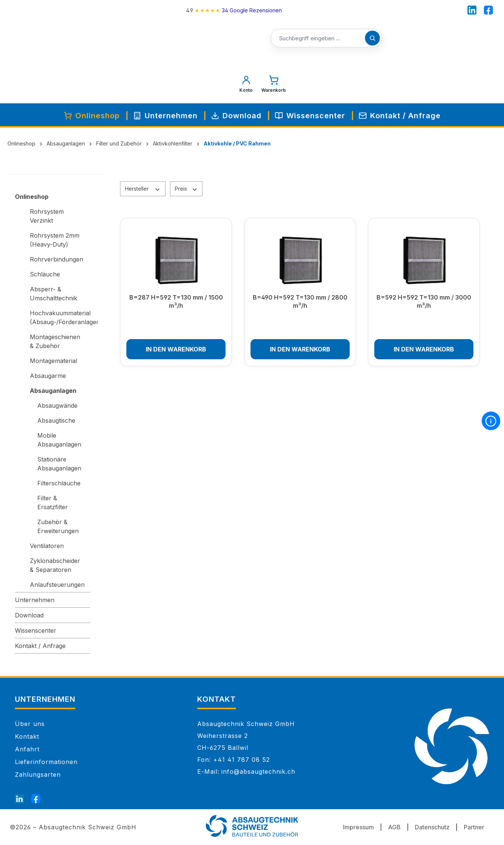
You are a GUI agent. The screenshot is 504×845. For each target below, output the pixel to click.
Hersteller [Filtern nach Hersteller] (143, 188)
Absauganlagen (53, 391)
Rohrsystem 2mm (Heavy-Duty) (55, 240)
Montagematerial (53, 361)
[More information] (491, 421)
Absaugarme (48, 376)
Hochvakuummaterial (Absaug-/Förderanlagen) (60, 317)
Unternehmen (35, 600)
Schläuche (45, 274)
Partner (474, 827)
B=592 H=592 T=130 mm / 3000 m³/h (424, 301)
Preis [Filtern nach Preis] (186, 188)
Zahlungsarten (38, 774)
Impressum (358, 827)
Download (29, 615)
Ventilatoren (47, 546)
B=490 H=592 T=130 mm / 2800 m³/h (300, 301)
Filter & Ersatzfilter (53, 503)
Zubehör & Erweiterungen (58, 526)
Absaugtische (56, 420)
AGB (394, 827)
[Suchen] (372, 38)
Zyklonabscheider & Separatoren (55, 565)
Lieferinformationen (46, 762)
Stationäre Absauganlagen (59, 464)
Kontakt (27, 736)
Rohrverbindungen (56, 259)
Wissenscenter (36, 630)
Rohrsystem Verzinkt (47, 216)
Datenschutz (432, 827)
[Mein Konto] (246, 86)
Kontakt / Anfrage (40, 646)
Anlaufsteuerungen (57, 585)
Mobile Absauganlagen (59, 440)
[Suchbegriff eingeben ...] (327, 38)
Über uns (30, 724)
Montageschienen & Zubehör (55, 341)
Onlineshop (32, 197)
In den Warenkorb (176, 349)
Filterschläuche (59, 483)
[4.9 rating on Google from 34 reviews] (234, 10)
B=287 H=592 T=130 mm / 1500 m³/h (176, 301)
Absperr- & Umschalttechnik (53, 294)
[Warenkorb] (274, 86)
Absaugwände (57, 406)
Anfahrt (27, 749)
